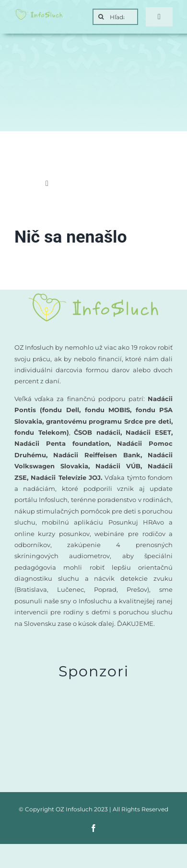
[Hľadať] (115, 17)
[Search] (101, 17)
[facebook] (93, 828)
